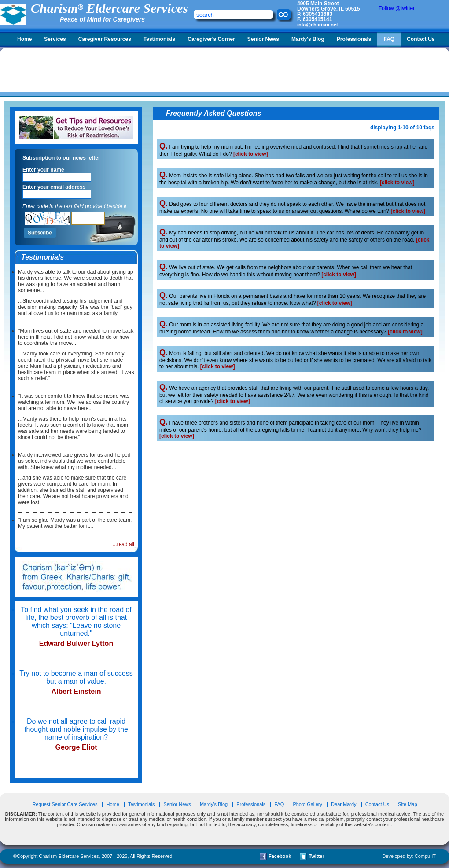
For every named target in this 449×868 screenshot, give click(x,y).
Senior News (263, 39)
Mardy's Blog (308, 39)
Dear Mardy (344, 804)
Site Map (407, 804)
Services (55, 39)
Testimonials (159, 39)
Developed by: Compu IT (409, 856)
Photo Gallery (307, 804)
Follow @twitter (397, 8)
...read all (123, 544)
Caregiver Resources (105, 39)
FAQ (389, 39)
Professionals (354, 39)
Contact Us (421, 39)
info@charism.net (318, 25)
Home (24, 39)
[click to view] (251, 154)
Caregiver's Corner (211, 39)
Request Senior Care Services (65, 804)
